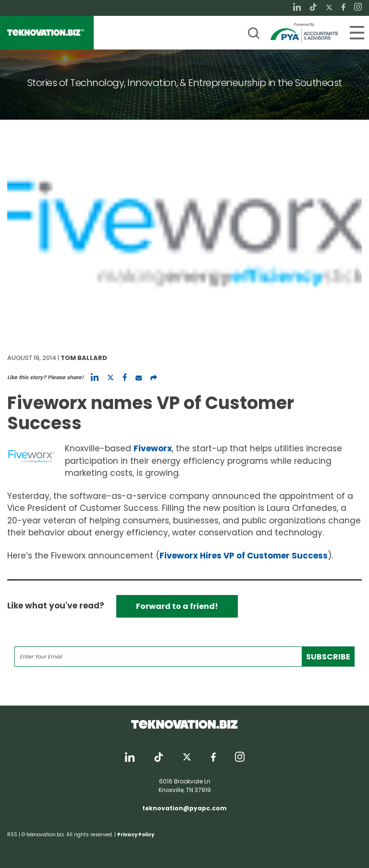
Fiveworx (153, 448)
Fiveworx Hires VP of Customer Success (244, 556)
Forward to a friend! (177, 606)
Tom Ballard (84, 358)
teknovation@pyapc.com (184, 808)
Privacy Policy (136, 835)
